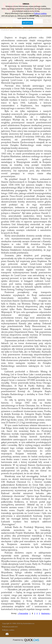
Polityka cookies (8, 630)
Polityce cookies (40, 13)
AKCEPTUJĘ (27, 23)
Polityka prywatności (10, 627)
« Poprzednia (23, 613)
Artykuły (4, 30)
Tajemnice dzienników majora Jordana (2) (26, 30)
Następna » (46, 613)
